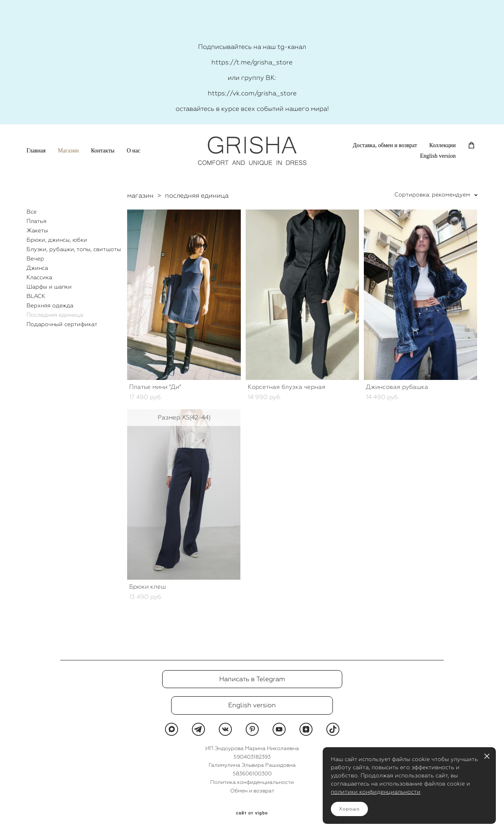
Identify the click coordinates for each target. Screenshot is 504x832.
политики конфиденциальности (376, 792)
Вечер (35, 258)
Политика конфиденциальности (252, 782)
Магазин (68, 151)
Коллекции (443, 145)
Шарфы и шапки (49, 287)
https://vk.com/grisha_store (252, 93)
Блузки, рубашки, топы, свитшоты (74, 249)
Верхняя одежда (50, 305)
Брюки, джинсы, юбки (57, 240)
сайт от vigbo (252, 813)
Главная (36, 151)
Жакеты (37, 230)
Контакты (103, 151)
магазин (140, 195)
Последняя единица (55, 315)
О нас (134, 151)
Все (32, 212)
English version (438, 156)
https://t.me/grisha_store (252, 62)
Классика (39, 277)
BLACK (36, 296)
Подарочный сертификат (62, 324)
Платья (36, 221)
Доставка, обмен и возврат (385, 145)
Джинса (37, 268)
